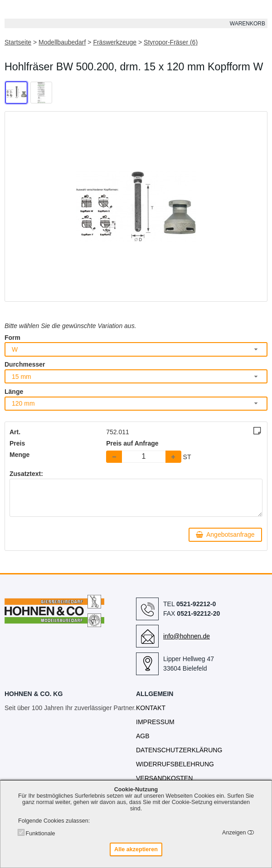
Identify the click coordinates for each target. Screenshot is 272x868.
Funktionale (40, 834)
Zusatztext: (26, 474)
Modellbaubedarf (62, 42)
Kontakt (151, 708)
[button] (173, 456)
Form (12, 338)
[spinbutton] (144, 456)
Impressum (155, 722)
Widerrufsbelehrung (175, 764)
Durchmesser (25, 364)
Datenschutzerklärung (179, 750)
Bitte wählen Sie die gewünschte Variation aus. (70, 326)
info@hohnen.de (187, 636)
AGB (143, 736)
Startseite (18, 42)
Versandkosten (164, 778)
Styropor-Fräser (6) (171, 42)
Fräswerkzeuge (115, 42)
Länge (14, 392)
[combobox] (136, 349)
